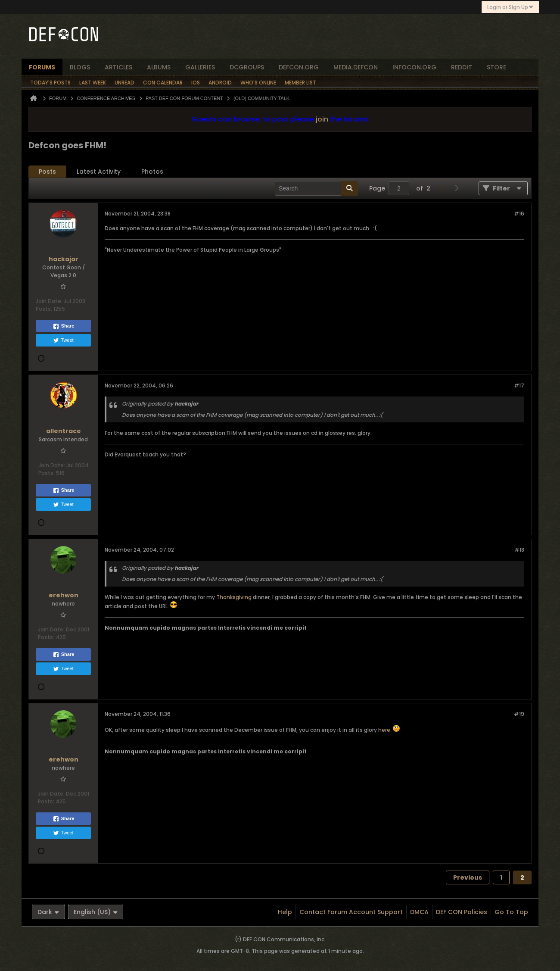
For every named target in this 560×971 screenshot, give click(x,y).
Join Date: (49, 301)
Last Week (93, 83)
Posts (47, 172)
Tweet (63, 340)
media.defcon (356, 67)
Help (285, 912)
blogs (80, 67)
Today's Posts (50, 83)
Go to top (511, 912)
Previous (468, 877)
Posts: (44, 309)
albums (159, 67)
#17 (519, 386)
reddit (462, 67)
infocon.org (414, 67)
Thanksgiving (234, 597)
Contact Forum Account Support (351, 912)
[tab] (47, 172)
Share (64, 326)
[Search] (316, 188)
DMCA (419, 912)
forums (42, 67)
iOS (196, 83)
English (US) (96, 912)
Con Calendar (163, 83)
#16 (519, 214)
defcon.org (299, 67)
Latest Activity (99, 172)
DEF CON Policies (462, 912)
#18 (519, 550)
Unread (124, 83)
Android (220, 83)
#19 (519, 714)
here (384, 730)
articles (118, 67)
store (496, 67)
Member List (300, 83)
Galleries (200, 67)
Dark (48, 912)
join (322, 119)
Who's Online (258, 83)
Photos (152, 172)
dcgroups (247, 67)
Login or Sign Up (510, 7)
